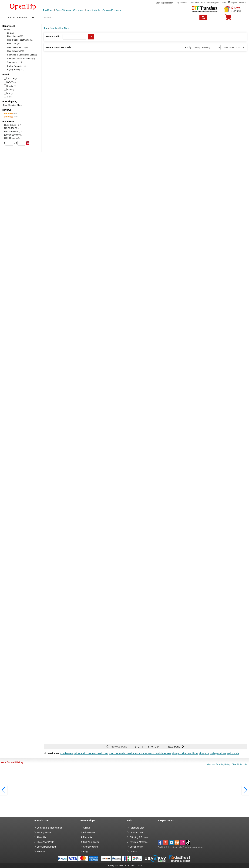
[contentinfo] (23, 6)
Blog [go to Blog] (85, 852)
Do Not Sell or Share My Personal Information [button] (180, 847)
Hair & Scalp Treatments (20, 40)
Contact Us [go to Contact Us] (135, 852)
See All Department (18, 18)
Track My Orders (197, 3)
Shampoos (15, 62)
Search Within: (53, 36)
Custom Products (112, 10)
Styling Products (17, 66)
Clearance (79, 10)
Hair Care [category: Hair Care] (64, 28)
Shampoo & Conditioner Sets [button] (157, 753)
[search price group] (28, 143)
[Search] (203, 18)
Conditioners (15, 36)
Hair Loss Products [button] (118, 753)
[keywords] (121, 18)
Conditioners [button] (67, 753)
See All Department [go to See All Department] (46, 847)
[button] (237, 3)
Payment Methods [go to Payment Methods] (139, 842)
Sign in (159, 3)
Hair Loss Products (17, 47)
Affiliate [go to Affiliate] (87, 828)
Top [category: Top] (46, 28)
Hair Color (13, 44)
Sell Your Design (91, 842)
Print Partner (89, 832)
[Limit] (233, 47)
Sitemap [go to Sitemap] (41, 852)
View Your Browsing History (219, 764)
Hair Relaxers (15, 51)
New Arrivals (93, 10)
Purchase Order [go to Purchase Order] (137, 828)
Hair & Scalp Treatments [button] (86, 753)
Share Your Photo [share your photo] (45, 842)
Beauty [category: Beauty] (53, 28)
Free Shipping (63, 10)
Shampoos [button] (204, 753)
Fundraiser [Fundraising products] (89, 837)
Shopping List (213, 3)
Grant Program (91, 847)
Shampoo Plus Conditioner (21, 59)
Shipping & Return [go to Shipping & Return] (139, 837)
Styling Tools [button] (233, 753)
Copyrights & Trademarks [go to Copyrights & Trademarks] (49, 828)
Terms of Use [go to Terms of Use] (136, 832)
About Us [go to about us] (41, 837)
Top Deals (48, 10)
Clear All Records (239, 764)
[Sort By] (206, 47)
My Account (182, 3)
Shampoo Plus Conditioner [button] (185, 753)
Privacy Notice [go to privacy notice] (44, 832)
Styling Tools (16, 70)
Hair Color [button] (103, 753)
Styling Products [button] (218, 753)
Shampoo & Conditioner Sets (22, 55)
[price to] (21, 143)
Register (169, 3)
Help (224, 3)
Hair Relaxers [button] (135, 753)
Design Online (137, 847)
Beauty (7, 30)
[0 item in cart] (228, 18)
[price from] (9, 143)
